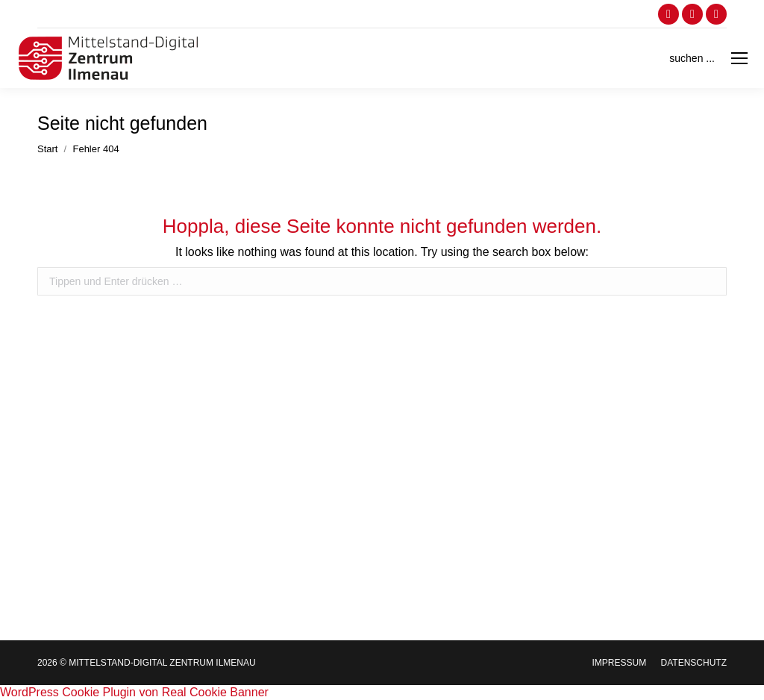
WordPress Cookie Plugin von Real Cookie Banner (134, 692)
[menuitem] (620, 663)
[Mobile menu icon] (739, 58)
